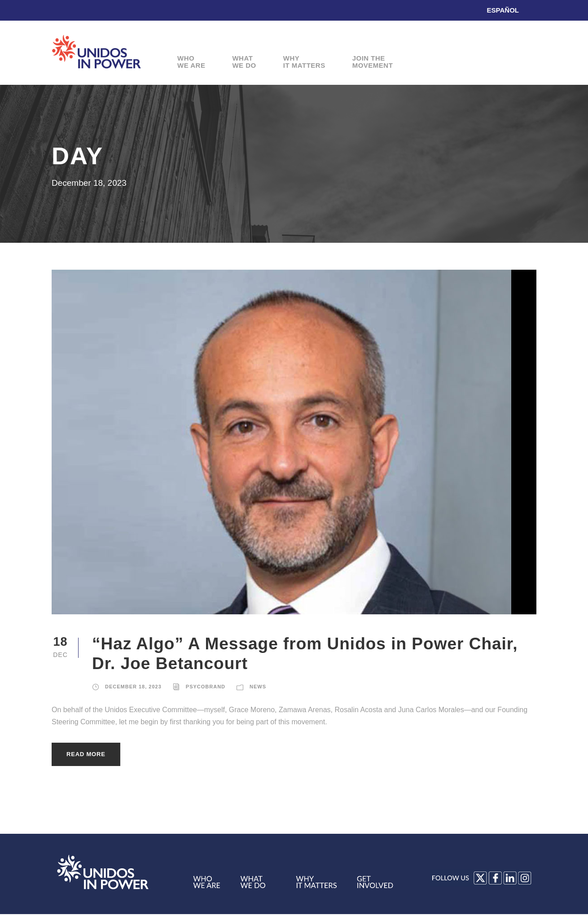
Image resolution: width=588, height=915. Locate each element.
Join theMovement (373, 62)
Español (503, 10)
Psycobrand (206, 687)
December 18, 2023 (133, 687)
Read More (86, 754)
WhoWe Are (191, 62)
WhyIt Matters (304, 62)
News (258, 687)
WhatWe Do (244, 62)
